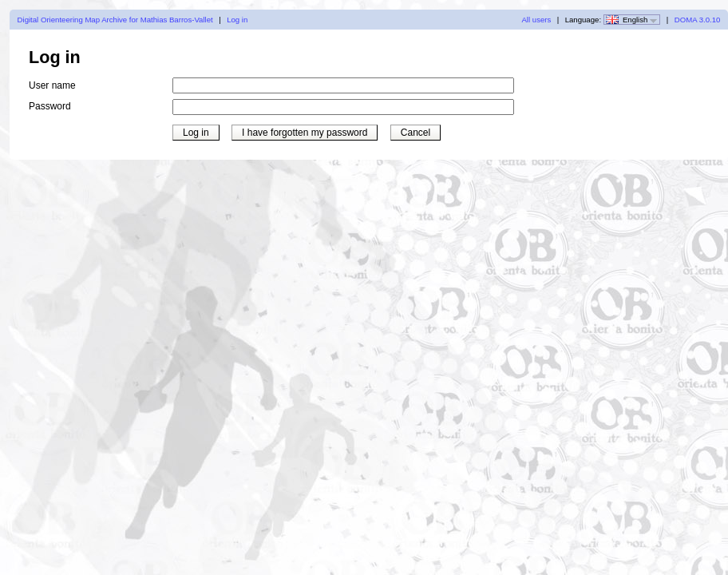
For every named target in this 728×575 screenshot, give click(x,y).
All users (536, 20)
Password (50, 106)
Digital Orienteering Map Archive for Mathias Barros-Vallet (115, 20)
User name (52, 85)
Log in (237, 20)
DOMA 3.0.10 (698, 20)
